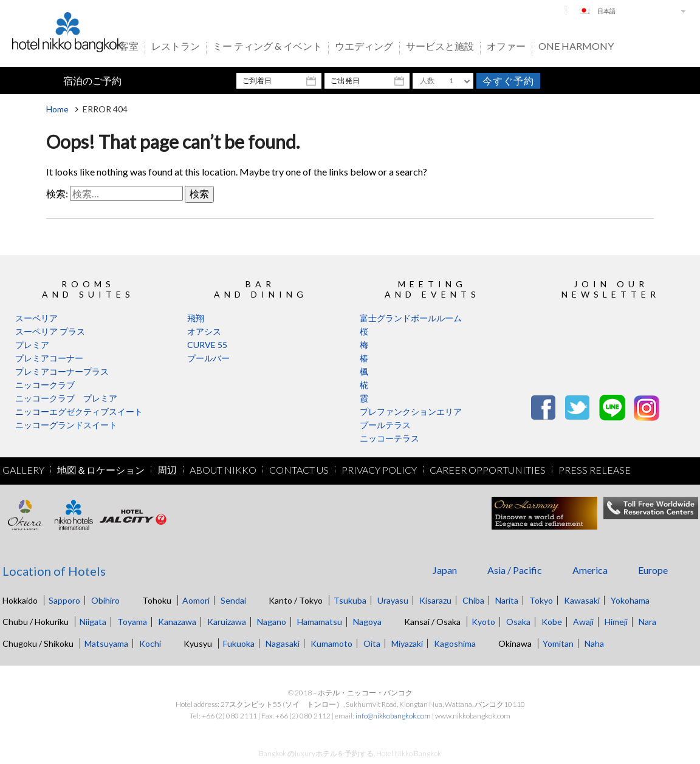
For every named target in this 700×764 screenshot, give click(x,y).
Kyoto (483, 622)
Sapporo (64, 600)
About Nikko (223, 470)
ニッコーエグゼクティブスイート (79, 411)
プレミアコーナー (49, 358)
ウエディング (364, 47)
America (590, 570)
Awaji (583, 622)
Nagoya (367, 622)
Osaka (518, 622)
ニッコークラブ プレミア (66, 398)
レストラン (176, 47)
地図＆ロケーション (101, 470)
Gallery (23, 470)
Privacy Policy (379, 470)
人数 (427, 80)
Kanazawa (177, 622)
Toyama (132, 622)
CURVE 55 (207, 345)
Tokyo (541, 600)
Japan (445, 570)
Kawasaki (582, 600)
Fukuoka (239, 643)
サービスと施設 (440, 47)
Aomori (196, 600)
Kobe (552, 622)
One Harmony (576, 47)
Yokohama (630, 600)
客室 (129, 47)
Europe (653, 570)
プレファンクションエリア (411, 411)
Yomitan (558, 643)
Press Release (595, 470)
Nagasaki (283, 643)
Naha (594, 643)
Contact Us (299, 470)
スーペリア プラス (50, 331)
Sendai (233, 600)
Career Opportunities (488, 470)
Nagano (272, 622)
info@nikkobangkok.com (393, 716)
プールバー (208, 358)
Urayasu (393, 600)
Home (57, 109)
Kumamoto (331, 643)
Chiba (473, 600)
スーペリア (36, 318)
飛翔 (196, 318)
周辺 (167, 470)
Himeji (616, 622)
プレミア (32, 345)
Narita (507, 600)
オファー (506, 47)
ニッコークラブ (45, 385)
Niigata (93, 622)
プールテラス (385, 425)
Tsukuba (350, 600)
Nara (647, 622)
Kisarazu (435, 600)
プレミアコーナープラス (62, 371)
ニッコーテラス (389, 438)
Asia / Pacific (515, 570)
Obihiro (105, 600)
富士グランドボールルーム (411, 318)
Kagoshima (455, 643)
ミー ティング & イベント (267, 47)
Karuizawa (227, 622)
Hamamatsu (320, 622)
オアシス (204, 331)
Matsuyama (106, 643)
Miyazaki (407, 643)
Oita (372, 643)
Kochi (150, 643)
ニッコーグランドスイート (66, 425)
